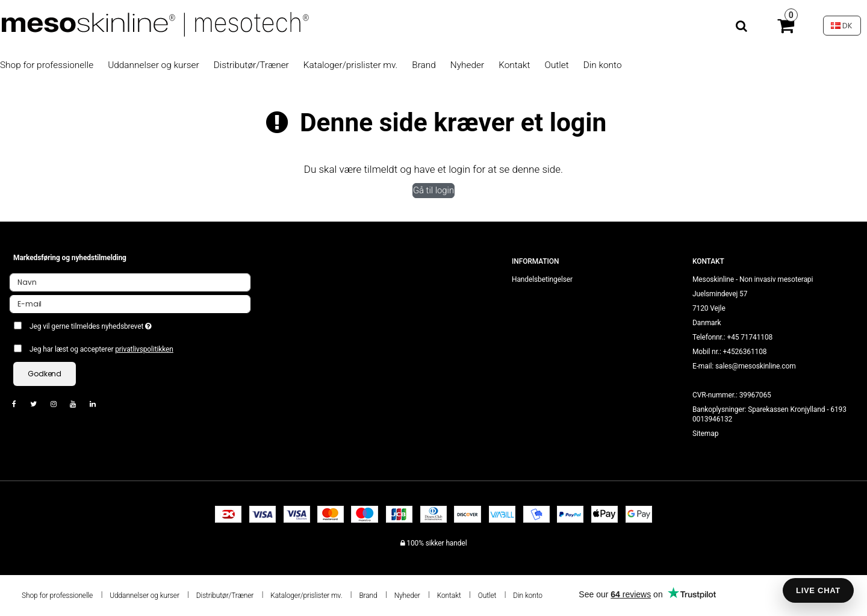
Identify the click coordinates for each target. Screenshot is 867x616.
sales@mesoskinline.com (756, 366)
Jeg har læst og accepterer (101, 349)
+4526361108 (745, 352)
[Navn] (130, 282)
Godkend (45, 374)
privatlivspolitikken (144, 349)
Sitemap (705, 434)
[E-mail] (130, 303)
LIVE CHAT (818, 590)
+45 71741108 (750, 337)
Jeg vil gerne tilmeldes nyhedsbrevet (134, 324)
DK (842, 26)
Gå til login (433, 190)
